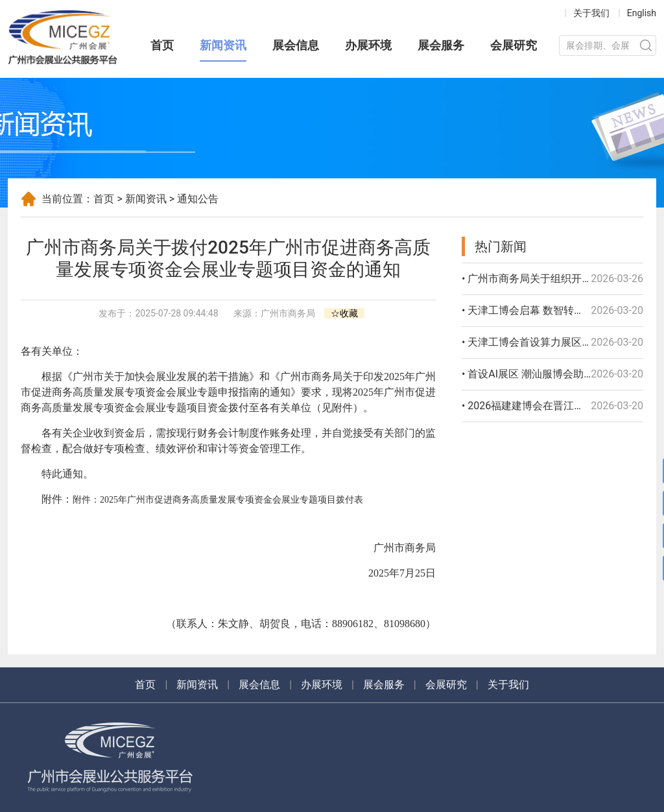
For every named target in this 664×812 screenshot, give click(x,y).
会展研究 (514, 45)
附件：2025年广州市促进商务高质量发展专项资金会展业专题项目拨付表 (218, 500)
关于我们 (591, 13)
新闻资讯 (223, 45)
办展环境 (368, 45)
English (642, 13)
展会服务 (441, 45)
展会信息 (296, 45)
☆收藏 (344, 313)
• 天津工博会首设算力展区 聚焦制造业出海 (559, 342)
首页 (162, 45)
